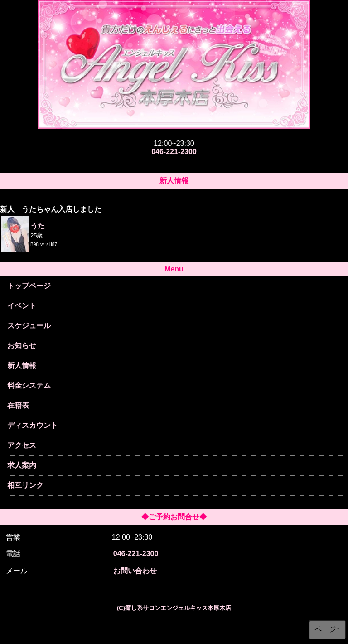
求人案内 (22, 465)
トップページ (29, 286)
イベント (22, 306)
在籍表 (18, 405)
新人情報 (22, 366)
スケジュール (29, 326)
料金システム (29, 385)
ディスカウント (33, 425)
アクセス (22, 445)
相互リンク (25, 485)
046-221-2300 (174, 152)
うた (38, 226)
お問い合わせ (135, 571)
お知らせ (22, 346)
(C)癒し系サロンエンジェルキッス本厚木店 (174, 608)
